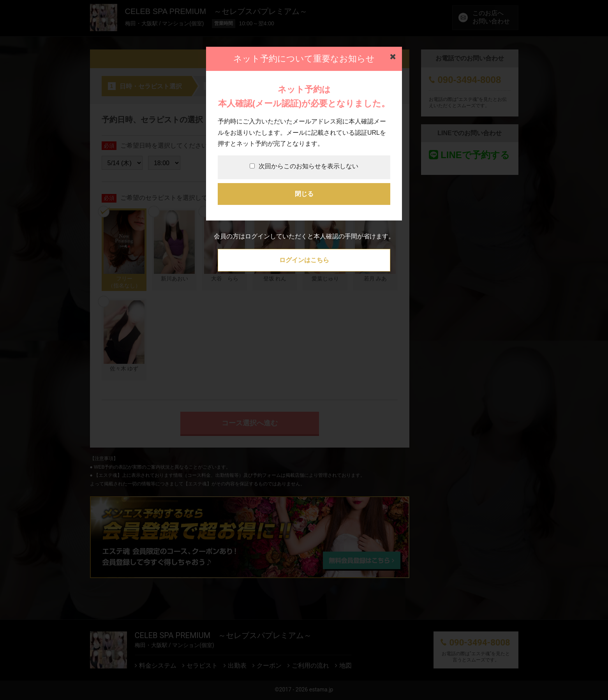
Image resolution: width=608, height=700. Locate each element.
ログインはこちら (304, 260)
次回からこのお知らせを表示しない (304, 166)
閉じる (304, 194)
